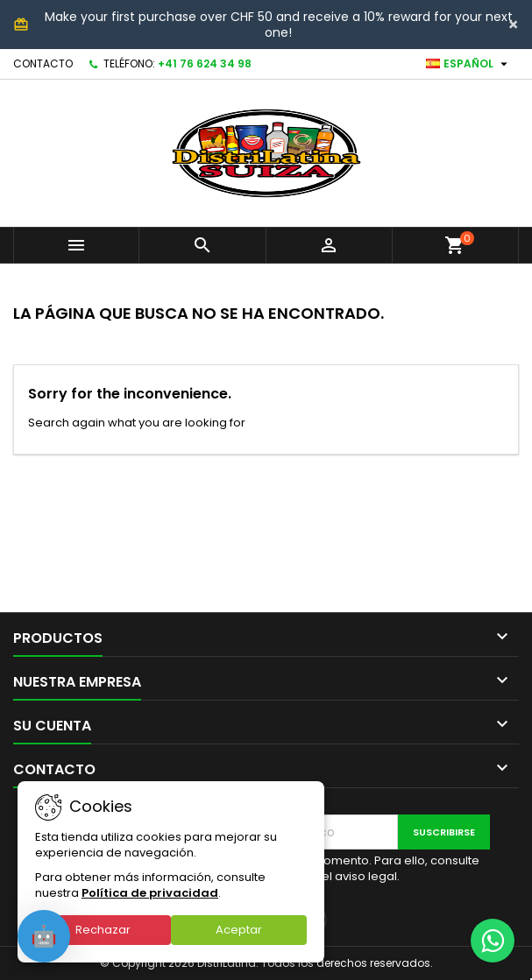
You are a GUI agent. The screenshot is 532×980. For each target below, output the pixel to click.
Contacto (43, 63)
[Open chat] (44, 936)
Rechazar (103, 930)
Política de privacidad (150, 893)
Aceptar (239, 930)
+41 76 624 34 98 (205, 63)
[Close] (513, 25)
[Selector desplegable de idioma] (469, 64)
